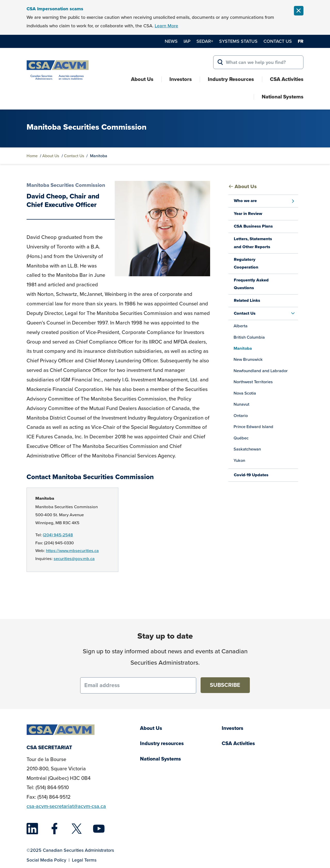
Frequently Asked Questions (251, 284)
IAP (187, 41)
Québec (241, 438)
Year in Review (248, 214)
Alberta (241, 326)
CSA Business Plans (253, 226)
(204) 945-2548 (58, 535)
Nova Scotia (245, 393)
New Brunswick (248, 359)
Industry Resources (231, 79)
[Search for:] (258, 62)
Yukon (239, 460)
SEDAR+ (205, 41)
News (171, 41)
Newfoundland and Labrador (261, 371)
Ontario (241, 416)
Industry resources (162, 743)
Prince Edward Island (253, 427)
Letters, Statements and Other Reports (253, 243)
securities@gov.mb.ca (74, 559)
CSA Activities (287, 79)
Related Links (247, 300)
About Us (142, 79)
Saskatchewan (247, 449)
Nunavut (241, 404)
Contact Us (278, 41)
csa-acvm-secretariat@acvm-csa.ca (66, 806)
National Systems (283, 97)
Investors (181, 79)
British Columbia (249, 337)
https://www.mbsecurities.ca (72, 551)
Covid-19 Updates (251, 475)
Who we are (245, 201)
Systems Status (238, 41)
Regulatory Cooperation (246, 263)
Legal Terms (84, 860)
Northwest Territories (253, 382)
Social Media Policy (46, 860)
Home (32, 156)
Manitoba (45, 498)
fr (301, 41)
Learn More (166, 26)
